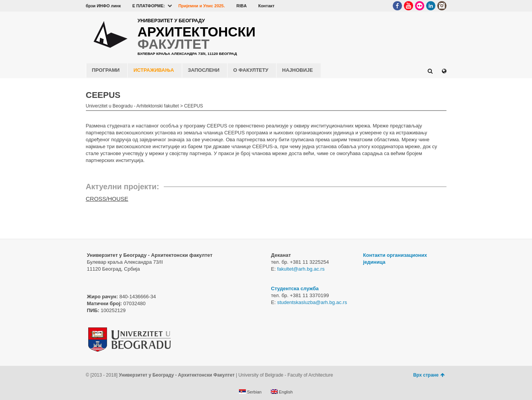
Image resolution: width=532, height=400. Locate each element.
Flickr (420, 6)
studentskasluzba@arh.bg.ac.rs (312, 302)
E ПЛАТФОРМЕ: (149, 6)
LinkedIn (431, 6)
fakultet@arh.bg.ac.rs (301, 269)
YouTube (408, 6)
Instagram (442, 6)
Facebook (397, 6)
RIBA (241, 6)
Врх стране (429, 375)
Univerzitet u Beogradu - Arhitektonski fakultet (133, 106)
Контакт (266, 6)
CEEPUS (194, 106)
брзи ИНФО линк (103, 6)
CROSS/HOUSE (107, 199)
